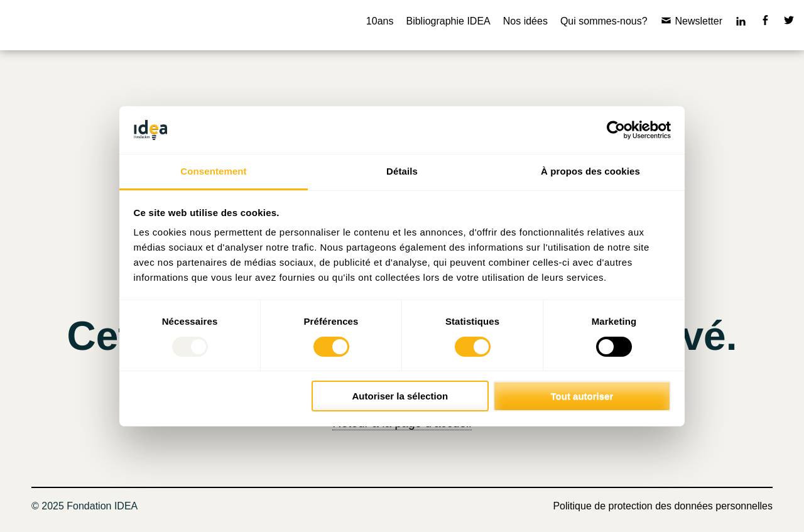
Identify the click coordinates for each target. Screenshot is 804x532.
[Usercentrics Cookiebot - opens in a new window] (616, 130)
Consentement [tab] (213, 171)
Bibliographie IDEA (448, 21)
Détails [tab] (402, 171)
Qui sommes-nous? (604, 21)
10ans (380, 21)
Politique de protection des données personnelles (663, 506)
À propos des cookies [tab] (590, 171)
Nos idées (525, 21)
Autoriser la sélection (400, 396)
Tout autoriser (582, 396)
